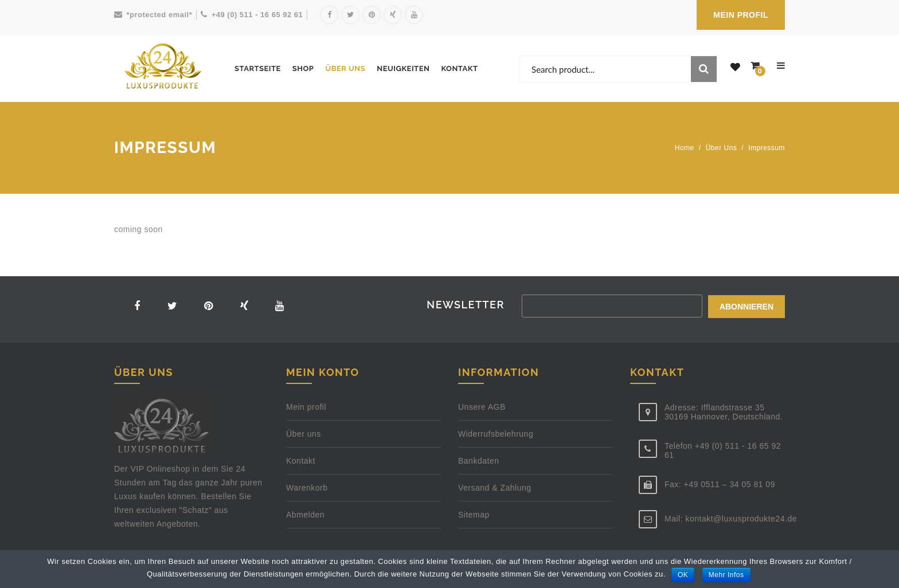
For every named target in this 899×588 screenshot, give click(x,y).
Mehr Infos (726, 575)
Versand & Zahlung (495, 488)
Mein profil (306, 407)
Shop (303, 68)
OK (683, 575)
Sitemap (474, 515)
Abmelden (305, 515)
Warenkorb (307, 488)
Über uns (345, 68)
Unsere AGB (482, 407)
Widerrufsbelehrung (496, 434)
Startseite (258, 68)
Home (685, 148)
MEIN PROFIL (741, 15)
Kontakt (459, 68)
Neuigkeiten (403, 68)
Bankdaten (478, 461)
